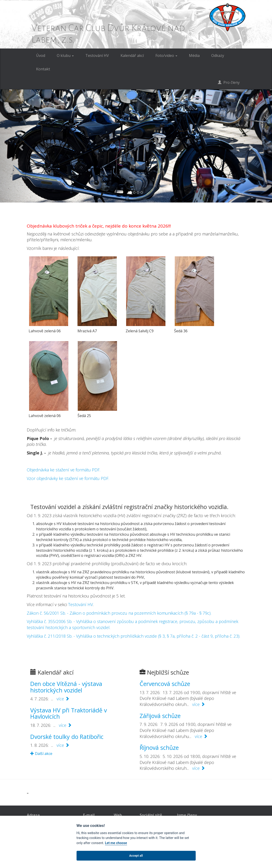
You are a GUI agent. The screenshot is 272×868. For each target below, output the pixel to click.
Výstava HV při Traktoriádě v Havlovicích (69, 713)
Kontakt (43, 69)
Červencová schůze (165, 684)
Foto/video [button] (166, 55)
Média (194, 55)
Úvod (41, 55)
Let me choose (116, 843)
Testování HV (97, 55)
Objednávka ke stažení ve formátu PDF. (64, 470)
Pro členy (229, 82)
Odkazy (218, 55)
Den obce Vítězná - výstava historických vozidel (66, 687)
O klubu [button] (65, 55)
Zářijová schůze (160, 716)
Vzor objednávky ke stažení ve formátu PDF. (68, 478)
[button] (20, 146)
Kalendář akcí (132, 55)
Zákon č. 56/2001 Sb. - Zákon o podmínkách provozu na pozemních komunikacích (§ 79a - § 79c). (119, 613)
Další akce (41, 754)
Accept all (136, 856)
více (63, 699)
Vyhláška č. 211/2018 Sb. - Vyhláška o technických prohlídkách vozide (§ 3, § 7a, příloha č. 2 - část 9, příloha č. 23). (133, 636)
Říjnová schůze (159, 747)
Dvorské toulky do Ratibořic (67, 737)
